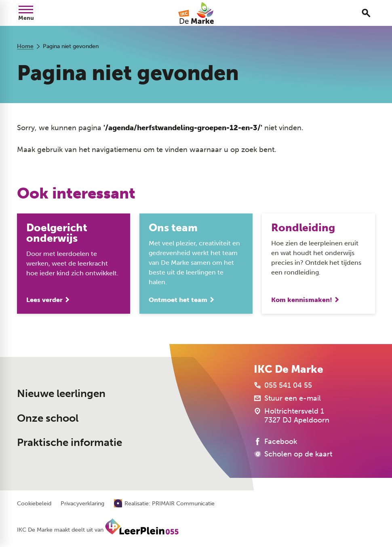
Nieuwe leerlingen (61, 394)
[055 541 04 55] (283, 385)
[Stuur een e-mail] (287, 398)
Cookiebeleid (34, 504)
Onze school (48, 418)
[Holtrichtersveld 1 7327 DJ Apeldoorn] (292, 416)
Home (25, 46)
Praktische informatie (70, 442)
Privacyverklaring (82, 504)
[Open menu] (26, 13)
